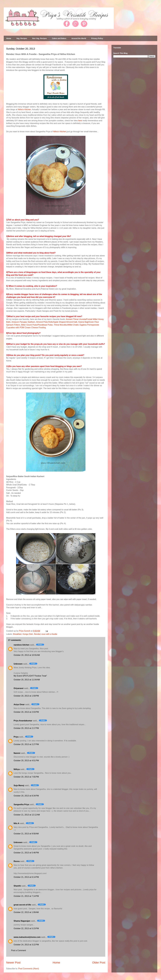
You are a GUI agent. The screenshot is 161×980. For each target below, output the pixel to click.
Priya (16, 737)
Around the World (79, 38)
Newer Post (13, 963)
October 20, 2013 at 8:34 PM (26, 796)
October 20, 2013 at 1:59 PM (26, 696)
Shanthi (17, 886)
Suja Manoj (19, 785)
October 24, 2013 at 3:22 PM (26, 945)
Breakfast (17, 634)
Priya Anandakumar (23, 721)
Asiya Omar (19, 704)
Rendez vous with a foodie (46, 634)
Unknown (18, 664)
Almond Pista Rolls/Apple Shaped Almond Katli (57, 322)
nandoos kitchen (21, 645)
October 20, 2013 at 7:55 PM (26, 777)
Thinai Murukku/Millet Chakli (66, 325)
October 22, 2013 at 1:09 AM (26, 912)
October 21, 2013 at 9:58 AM (26, 834)
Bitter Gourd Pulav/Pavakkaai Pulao (37, 325)
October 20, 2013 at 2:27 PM (26, 744)
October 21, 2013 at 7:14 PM (26, 896)
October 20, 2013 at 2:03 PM (26, 712)
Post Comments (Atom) (29, 969)
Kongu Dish (28, 634)
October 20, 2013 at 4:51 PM (26, 761)
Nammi (17, 753)
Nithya (17, 769)
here (80, 121)
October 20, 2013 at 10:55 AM (27, 655)
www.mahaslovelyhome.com (27, 937)
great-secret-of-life (22, 905)
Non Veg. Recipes (39, 38)
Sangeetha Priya (21, 804)
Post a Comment (19, 950)
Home (9, 38)
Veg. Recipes (22, 38)
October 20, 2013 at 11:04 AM (27, 680)
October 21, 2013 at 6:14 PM (26, 877)
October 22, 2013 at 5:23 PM (26, 928)
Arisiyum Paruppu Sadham (23, 322)
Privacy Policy (97, 38)
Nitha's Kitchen (24, 109)
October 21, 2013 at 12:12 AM (27, 815)
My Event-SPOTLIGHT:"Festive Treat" (31, 676)
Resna (17, 861)
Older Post (99, 963)
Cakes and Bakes (59, 38)
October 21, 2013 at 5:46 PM (26, 853)
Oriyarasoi (19, 688)
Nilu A (16, 823)
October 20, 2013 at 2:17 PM (26, 728)
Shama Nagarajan (22, 921)
